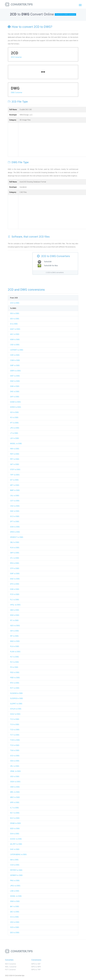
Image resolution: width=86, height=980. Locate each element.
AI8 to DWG (14, 860)
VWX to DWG (15, 787)
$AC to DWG (15, 912)
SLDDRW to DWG (17, 698)
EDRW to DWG (16, 407)
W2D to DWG (15, 829)
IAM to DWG (15, 610)
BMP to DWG (15, 490)
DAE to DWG (15, 511)
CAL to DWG (15, 496)
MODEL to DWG (16, 444)
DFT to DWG (15, 522)
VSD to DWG (15, 777)
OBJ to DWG (15, 542)
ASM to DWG (15, 340)
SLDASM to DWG (16, 693)
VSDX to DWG (15, 782)
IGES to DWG (15, 626)
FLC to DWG (15, 600)
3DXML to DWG (16, 896)
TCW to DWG (15, 740)
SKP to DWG (15, 553)
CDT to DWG (15, 501)
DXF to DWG (15, 397)
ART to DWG (15, 485)
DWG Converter (17, 93)
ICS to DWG (14, 917)
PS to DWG (14, 667)
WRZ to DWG (15, 797)
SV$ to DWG (15, 927)
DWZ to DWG (15, 381)
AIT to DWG (14, 480)
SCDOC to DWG (16, 839)
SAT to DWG (15, 464)
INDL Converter (11, 967)
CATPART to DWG (17, 350)
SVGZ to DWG (15, 714)
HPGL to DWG (15, 605)
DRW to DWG (15, 532)
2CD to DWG (15, 303)
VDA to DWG (15, 761)
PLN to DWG (15, 548)
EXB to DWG (15, 589)
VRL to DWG (15, 766)
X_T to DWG (15, 808)
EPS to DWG (15, 584)
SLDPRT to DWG (16, 704)
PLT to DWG (15, 657)
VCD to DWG (15, 756)
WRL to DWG (15, 792)
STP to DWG (15, 568)
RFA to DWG (15, 563)
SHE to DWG (15, 849)
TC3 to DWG (15, 724)
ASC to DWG (15, 334)
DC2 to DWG (15, 516)
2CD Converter (16, 57)
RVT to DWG (15, 688)
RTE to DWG (15, 683)
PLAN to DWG (15, 652)
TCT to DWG (15, 735)
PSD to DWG (15, 672)
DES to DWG (15, 933)
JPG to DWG (15, 428)
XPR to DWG (15, 802)
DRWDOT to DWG (17, 537)
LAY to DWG (15, 438)
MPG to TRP (36, 970)
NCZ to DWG (15, 818)
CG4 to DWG (15, 865)
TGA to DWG (15, 750)
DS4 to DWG (15, 834)
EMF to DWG (15, 574)
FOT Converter (10, 970)
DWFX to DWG (15, 371)
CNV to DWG (15, 506)
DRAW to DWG (15, 823)
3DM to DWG (15, 901)
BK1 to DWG (15, 907)
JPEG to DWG (15, 886)
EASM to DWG (15, 402)
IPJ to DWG (14, 417)
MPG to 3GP (36, 964)
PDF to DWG (15, 454)
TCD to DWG (15, 730)
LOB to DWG (15, 891)
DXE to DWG (15, 392)
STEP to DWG (15, 470)
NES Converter (11, 964)
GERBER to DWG (16, 875)
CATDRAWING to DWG (18, 854)
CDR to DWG (15, 355)
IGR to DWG (15, 631)
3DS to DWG (15, 313)
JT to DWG (14, 433)
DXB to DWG (15, 386)
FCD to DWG (15, 594)
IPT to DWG (14, 423)
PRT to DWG (15, 459)
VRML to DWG (15, 771)
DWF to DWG (15, 365)
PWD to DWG (15, 678)
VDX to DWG (15, 922)
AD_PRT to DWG (16, 844)
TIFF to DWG (15, 475)
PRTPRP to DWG (16, 870)
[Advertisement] (52, 139)
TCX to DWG (15, 745)
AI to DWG (14, 324)
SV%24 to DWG (16, 709)
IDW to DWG (15, 615)
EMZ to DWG (15, 579)
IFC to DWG (14, 620)
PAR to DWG (15, 449)
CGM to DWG (15, 360)
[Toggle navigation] (80, 5)
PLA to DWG (15, 646)
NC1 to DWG (15, 813)
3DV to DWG (15, 319)
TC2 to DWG (15, 719)
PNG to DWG (15, 881)
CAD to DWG (15, 345)
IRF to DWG (14, 636)
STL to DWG (15, 558)
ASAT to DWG (15, 329)
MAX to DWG (15, 641)
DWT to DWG (15, 376)
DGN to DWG (15, 527)
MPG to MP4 (36, 967)
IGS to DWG (14, 412)
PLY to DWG (15, 662)
